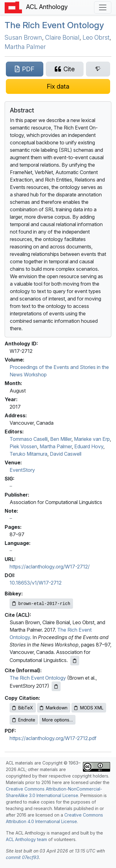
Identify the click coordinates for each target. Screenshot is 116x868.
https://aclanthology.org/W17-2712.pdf (53, 738)
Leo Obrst (96, 37)
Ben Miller (61, 439)
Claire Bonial (62, 37)
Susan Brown (23, 37)
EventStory (22, 470)
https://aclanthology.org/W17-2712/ (50, 567)
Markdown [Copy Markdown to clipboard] (54, 708)
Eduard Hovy (89, 446)
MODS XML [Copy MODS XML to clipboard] (89, 708)
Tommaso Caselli (29, 439)
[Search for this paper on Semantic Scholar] (98, 69)
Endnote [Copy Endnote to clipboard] (24, 720)
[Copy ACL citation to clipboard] (75, 661)
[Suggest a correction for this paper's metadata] (58, 86)
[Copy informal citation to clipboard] (56, 686)
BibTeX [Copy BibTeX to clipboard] (23, 708)
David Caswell (66, 454)
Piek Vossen (23, 446)
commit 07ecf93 (22, 857)
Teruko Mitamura (28, 454)
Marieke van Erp (92, 439)
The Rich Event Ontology (54, 25)
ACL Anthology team (26, 839)
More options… (57, 720)
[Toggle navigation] (103, 7)
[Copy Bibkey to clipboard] (41, 604)
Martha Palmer (25, 47)
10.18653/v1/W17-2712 (36, 583)
